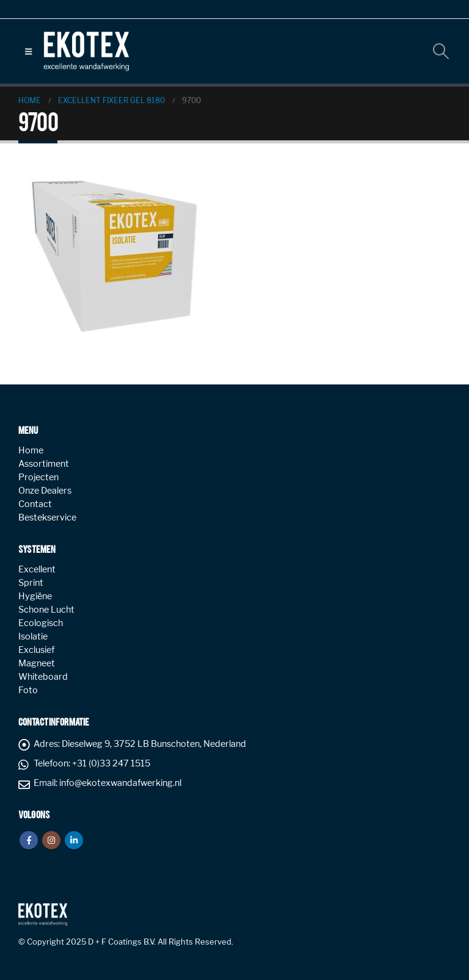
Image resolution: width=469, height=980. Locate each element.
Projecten (38, 477)
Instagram (51, 840)
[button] (28, 51)
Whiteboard (43, 677)
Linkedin (74, 840)
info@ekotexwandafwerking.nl (120, 783)
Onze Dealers (45, 491)
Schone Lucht (46, 610)
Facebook (29, 840)
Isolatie (33, 636)
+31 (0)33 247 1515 (111, 763)
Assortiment (44, 464)
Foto (28, 690)
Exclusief (36, 650)
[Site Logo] (86, 51)
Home (31, 450)
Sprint (31, 583)
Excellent (37, 569)
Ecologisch (41, 623)
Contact (35, 504)
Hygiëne (35, 596)
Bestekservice (47, 517)
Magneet (37, 663)
